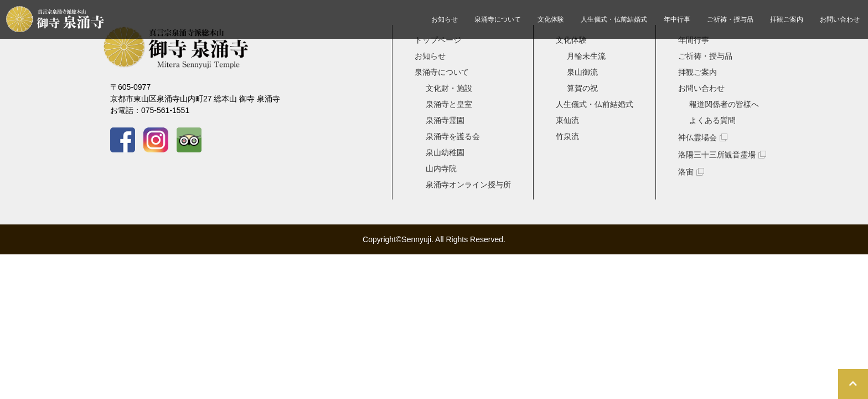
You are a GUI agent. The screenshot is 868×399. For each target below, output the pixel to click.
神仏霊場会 (697, 137)
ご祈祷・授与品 (730, 19)
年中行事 (677, 19)
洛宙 (686, 172)
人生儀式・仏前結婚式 (614, 19)
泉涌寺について (498, 19)
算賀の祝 (582, 88)
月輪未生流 (586, 56)
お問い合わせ (840, 19)
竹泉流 (567, 136)
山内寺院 (441, 168)
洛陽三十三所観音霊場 (717, 155)
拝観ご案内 (787, 19)
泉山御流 (582, 72)
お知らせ (445, 19)
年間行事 (694, 40)
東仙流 (567, 120)
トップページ (438, 40)
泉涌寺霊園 (445, 120)
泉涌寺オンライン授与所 (468, 185)
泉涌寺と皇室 (449, 104)
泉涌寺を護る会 (453, 136)
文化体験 (551, 19)
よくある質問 (712, 120)
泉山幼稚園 (445, 152)
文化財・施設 (449, 88)
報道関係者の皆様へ (724, 104)
